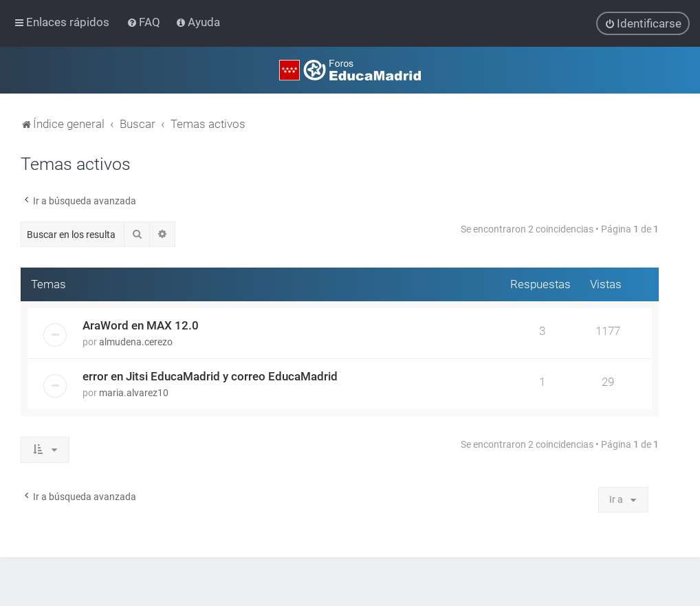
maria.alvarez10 (134, 393)
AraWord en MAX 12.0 (141, 325)
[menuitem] (145, 22)
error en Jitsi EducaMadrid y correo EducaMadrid (210, 376)
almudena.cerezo (136, 342)
